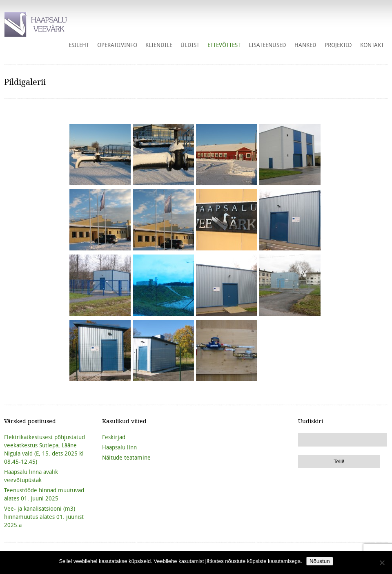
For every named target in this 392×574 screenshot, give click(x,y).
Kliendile (159, 45)
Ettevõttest (224, 45)
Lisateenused (267, 45)
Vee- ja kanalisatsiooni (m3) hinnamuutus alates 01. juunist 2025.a (44, 517)
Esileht (79, 45)
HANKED (305, 45)
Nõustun (320, 561)
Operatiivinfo (117, 45)
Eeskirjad (114, 437)
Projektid (338, 45)
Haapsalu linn (119, 447)
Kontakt (372, 45)
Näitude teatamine (126, 458)
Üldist (190, 45)
